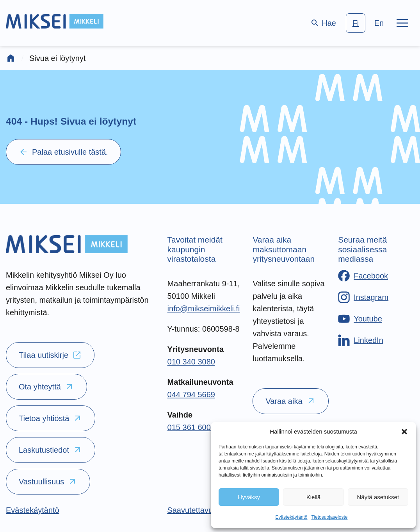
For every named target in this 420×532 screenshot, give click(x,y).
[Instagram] (363, 297)
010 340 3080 (191, 362)
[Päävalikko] (402, 23)
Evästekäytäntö (291, 517)
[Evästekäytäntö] (33, 510)
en (379, 23)
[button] (404, 432)
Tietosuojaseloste (330, 517)
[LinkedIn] (361, 340)
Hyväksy (249, 497)
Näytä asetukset (378, 497)
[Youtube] (360, 319)
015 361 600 (189, 427)
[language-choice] (367, 23)
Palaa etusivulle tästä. (63, 152)
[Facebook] (363, 276)
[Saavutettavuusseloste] (206, 510)
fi (356, 23)
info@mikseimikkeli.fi (204, 309)
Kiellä (314, 497)
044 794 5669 (191, 395)
